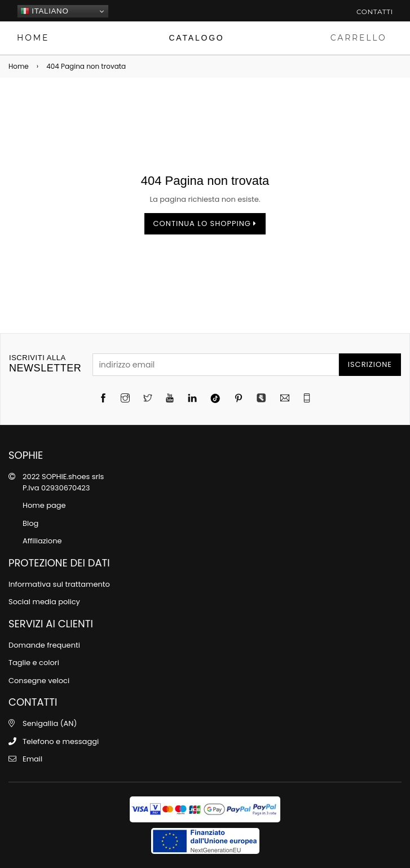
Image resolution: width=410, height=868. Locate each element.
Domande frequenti (44, 645)
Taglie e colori (34, 663)
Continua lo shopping (205, 223)
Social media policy (44, 602)
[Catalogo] (197, 38)
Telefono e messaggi (61, 741)
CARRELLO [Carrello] (359, 38)
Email (32, 759)
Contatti (375, 12)
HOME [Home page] (33, 38)
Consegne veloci (39, 681)
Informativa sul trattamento (59, 584)
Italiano (44, 11)
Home (19, 66)
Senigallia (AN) (50, 723)
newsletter (45, 364)
